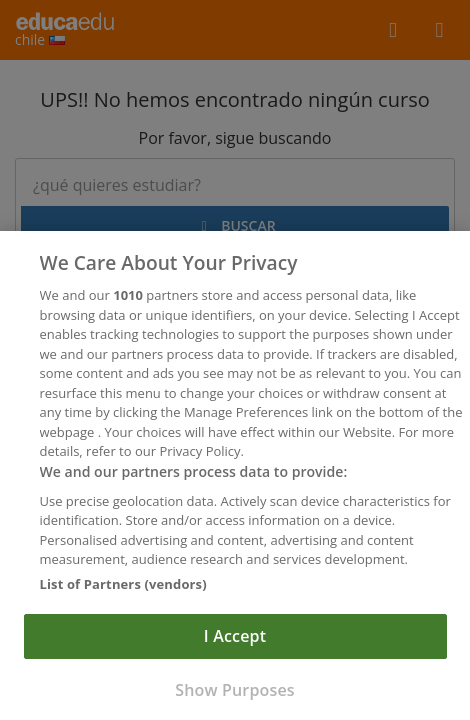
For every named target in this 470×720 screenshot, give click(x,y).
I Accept (235, 640)
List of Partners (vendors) (123, 587)
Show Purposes (234, 694)
